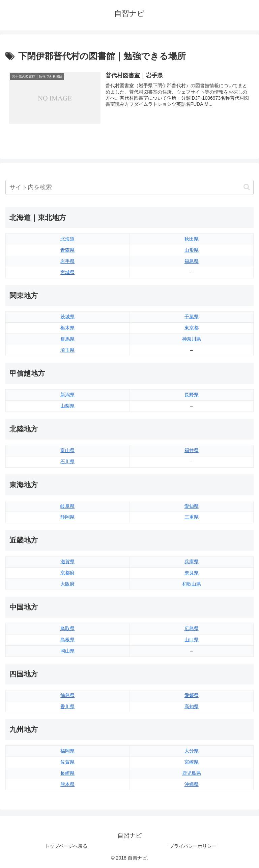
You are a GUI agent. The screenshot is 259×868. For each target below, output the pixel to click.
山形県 (192, 250)
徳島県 (67, 695)
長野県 (192, 395)
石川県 (67, 462)
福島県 (192, 261)
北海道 (67, 239)
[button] (247, 187)
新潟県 (67, 395)
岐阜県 (67, 506)
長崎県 (67, 773)
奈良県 (192, 573)
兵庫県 (192, 562)
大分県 (192, 751)
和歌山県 (192, 584)
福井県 (192, 450)
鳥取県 (67, 628)
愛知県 (192, 506)
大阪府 (67, 584)
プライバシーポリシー (193, 846)
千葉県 (192, 317)
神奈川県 (192, 339)
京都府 (67, 573)
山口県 (192, 640)
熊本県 (67, 784)
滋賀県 (67, 562)
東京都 (192, 328)
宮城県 (67, 272)
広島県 (192, 628)
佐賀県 (67, 762)
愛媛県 (192, 695)
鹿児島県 (192, 773)
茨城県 (67, 317)
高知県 (192, 706)
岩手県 (67, 261)
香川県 (67, 706)
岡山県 (67, 651)
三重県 (192, 517)
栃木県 (67, 328)
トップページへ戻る (66, 846)
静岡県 (67, 517)
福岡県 (67, 751)
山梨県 (67, 406)
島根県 (67, 640)
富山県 (67, 450)
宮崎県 (192, 762)
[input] (129, 187)
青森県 (67, 250)
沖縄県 (192, 784)
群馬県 (67, 339)
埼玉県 (67, 350)
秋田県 (192, 239)
